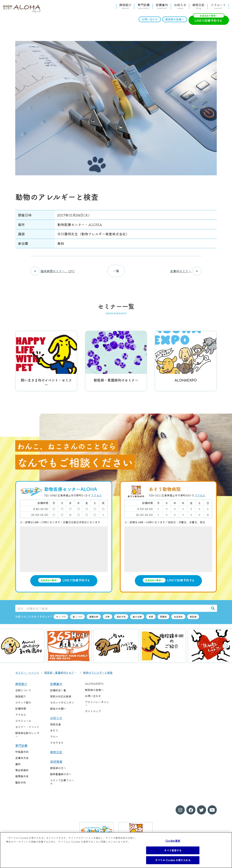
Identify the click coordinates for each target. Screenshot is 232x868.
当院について (23, 693)
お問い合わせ (150, 19)
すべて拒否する (173, 850)
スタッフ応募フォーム (62, 785)
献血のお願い (58, 711)
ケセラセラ (57, 745)
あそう (54, 733)
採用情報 (56, 764)
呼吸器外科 (22, 755)
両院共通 (55, 727)
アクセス (96, 498)
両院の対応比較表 (61, 699)
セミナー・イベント (27, 675)
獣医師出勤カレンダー (27, 737)
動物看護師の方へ (61, 777)
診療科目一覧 (58, 693)
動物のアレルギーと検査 (98, 675)
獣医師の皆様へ (175, 19)
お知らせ (180, 6)
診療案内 (162, 6)
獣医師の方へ (58, 771)
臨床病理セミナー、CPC (53, 272)
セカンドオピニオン (62, 705)
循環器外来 (22, 779)
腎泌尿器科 (22, 773)
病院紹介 (125, 6)
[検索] (213, 611)
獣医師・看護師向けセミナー (62, 675)
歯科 (18, 767)
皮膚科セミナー (186, 272)
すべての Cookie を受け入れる (173, 860)
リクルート (218, 6)
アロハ (54, 739)
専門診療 (144, 6)
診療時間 (21, 711)
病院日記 (198, 6)
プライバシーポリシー (97, 706)
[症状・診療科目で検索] (112, 611)
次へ (225, 649)
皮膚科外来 (22, 761)
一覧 (116, 272)
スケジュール (23, 724)
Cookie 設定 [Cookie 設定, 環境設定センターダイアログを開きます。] (173, 841)
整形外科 (21, 785)
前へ (7, 649)
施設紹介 (21, 699)
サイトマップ (93, 714)
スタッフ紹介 (23, 705)
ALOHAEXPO (94, 686)
